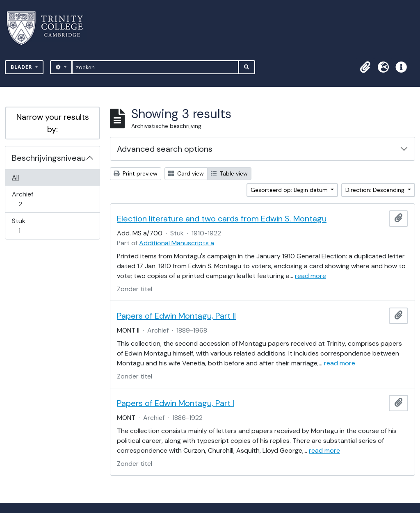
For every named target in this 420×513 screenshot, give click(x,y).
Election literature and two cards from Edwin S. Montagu (222, 219)
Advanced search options (165, 149)
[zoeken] (155, 67)
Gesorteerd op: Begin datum (290, 190)
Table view (229, 173)
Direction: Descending (376, 190)
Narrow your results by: (53, 123)
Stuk (25, 226)
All (15, 177)
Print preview (136, 173)
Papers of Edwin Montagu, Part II (176, 316)
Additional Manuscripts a (177, 243)
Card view (186, 173)
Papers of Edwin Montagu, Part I (176, 403)
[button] (365, 67)
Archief (26, 199)
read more (310, 276)
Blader (22, 67)
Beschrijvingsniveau (49, 158)
